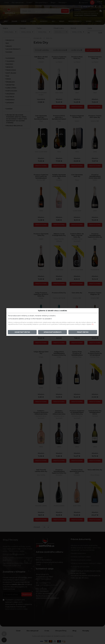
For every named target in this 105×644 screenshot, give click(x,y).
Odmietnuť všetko (22, 332)
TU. (93, 324)
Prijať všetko (83, 332)
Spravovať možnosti (53, 332)
